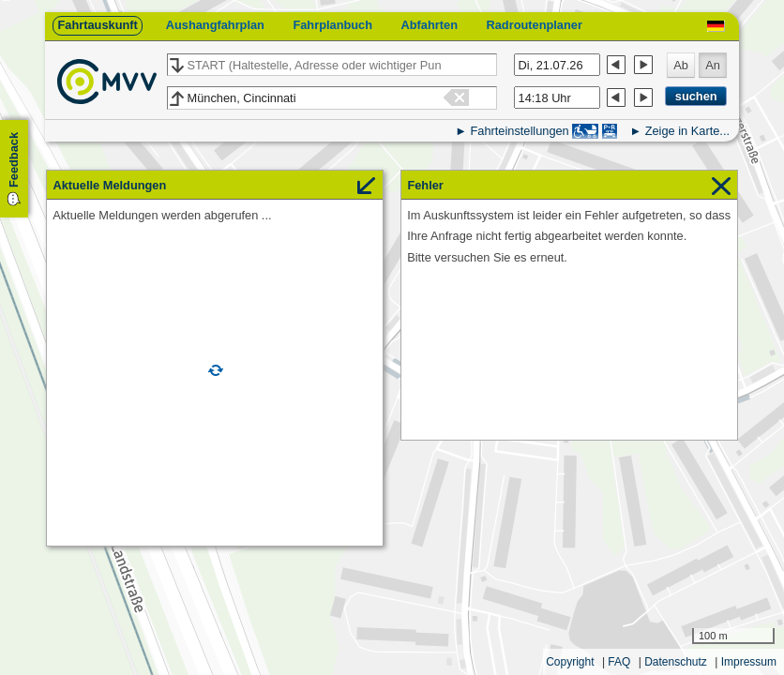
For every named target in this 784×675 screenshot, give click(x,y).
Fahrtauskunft (97, 25)
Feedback (14, 160)
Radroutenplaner (534, 25)
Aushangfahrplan (215, 25)
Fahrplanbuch (332, 25)
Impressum (749, 662)
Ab (681, 65)
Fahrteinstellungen (519, 131)
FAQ (619, 662)
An (713, 65)
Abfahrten (430, 25)
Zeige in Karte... (687, 131)
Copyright (570, 662)
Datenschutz (676, 662)
